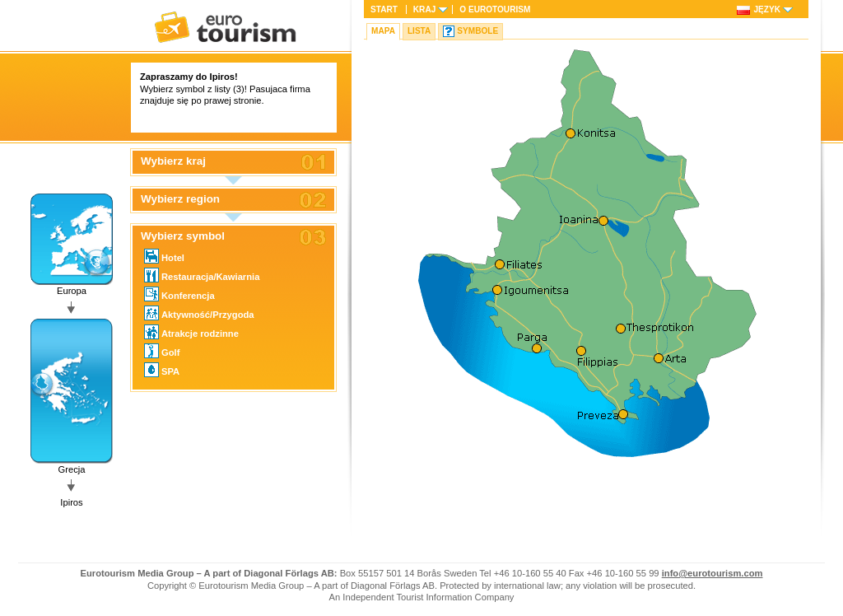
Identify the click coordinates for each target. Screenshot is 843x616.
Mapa (383, 31)
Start (384, 9)
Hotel (164, 256)
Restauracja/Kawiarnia (202, 275)
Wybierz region (180, 199)
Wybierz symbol (183, 236)
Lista (419, 31)
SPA (162, 370)
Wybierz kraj (173, 161)
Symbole (477, 31)
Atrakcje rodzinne (191, 332)
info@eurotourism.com (713, 573)
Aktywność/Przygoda (199, 313)
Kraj (424, 9)
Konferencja (179, 294)
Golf (162, 351)
